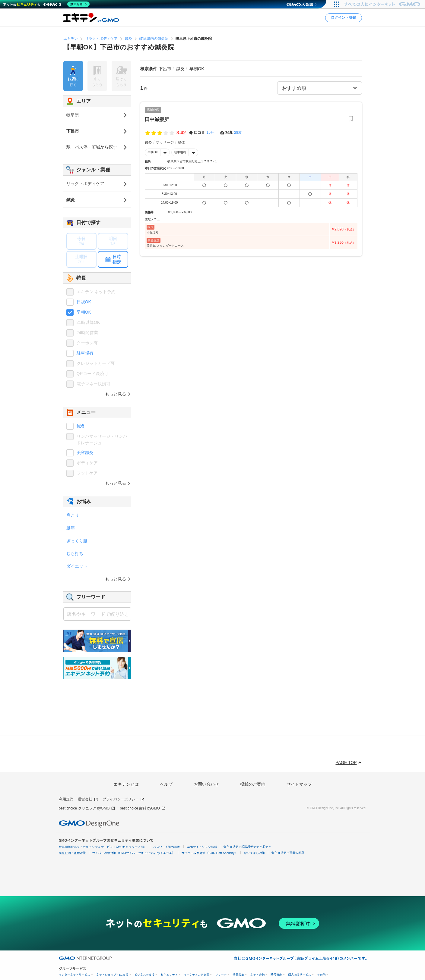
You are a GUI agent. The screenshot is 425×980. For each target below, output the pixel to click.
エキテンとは (126, 784)
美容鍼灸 (85, 452)
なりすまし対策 (254, 853)
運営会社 (88, 799)
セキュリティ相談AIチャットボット (247, 846)
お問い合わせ (206, 784)
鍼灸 (81, 426)
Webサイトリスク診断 (202, 847)
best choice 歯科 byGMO (143, 808)
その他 (321, 975)
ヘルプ (166, 784)
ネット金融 (257, 975)
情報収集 (238, 975)
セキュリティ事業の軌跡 (288, 852)
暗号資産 (276, 975)
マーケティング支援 (197, 975)
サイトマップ (299, 784)
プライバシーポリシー (124, 799)
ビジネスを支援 (145, 975)
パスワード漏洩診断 (167, 847)
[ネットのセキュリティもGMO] (46, 4)
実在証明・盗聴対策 (72, 853)
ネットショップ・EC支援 (112, 975)
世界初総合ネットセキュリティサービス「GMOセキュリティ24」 (103, 847)
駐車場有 (180, 152)
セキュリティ (169, 975)
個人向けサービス (300, 975)
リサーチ (221, 975)
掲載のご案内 (253, 784)
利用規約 (66, 799)
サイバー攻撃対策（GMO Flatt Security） (209, 853)
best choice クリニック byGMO (87, 808)
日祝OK (84, 302)
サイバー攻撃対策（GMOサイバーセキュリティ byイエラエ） (134, 853)
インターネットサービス (75, 975)
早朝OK (153, 152)
